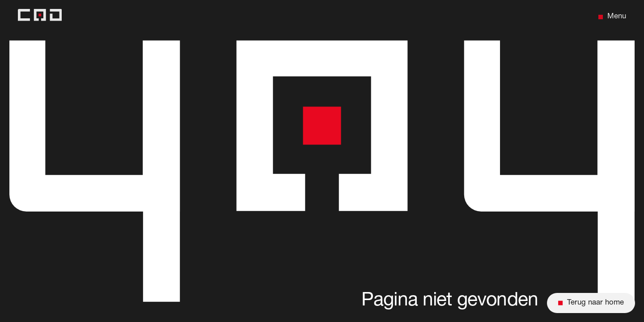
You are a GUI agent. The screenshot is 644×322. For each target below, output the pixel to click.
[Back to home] (40, 17)
